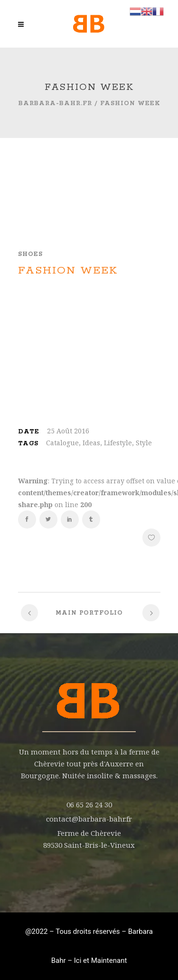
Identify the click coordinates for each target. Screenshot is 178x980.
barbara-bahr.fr (55, 103)
